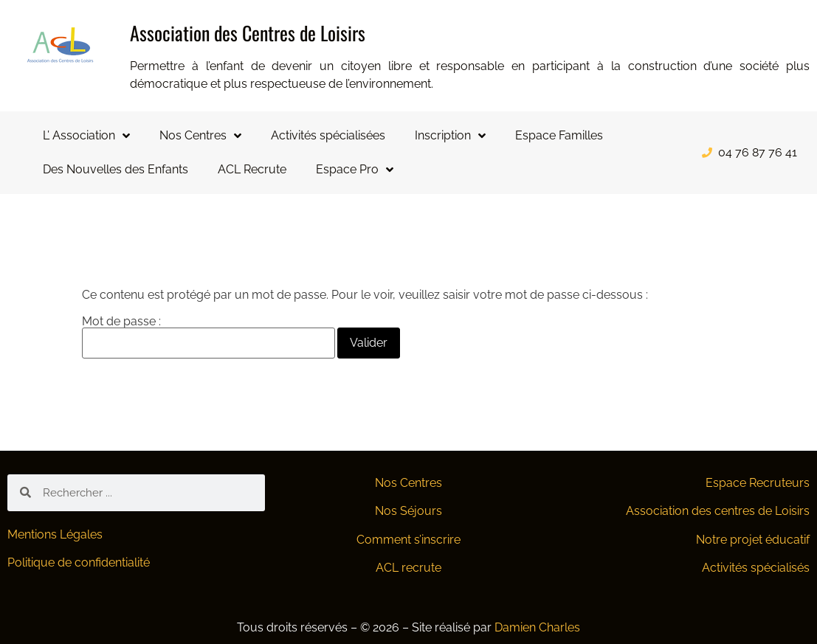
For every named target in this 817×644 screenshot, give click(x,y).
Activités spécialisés (756, 568)
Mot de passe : (208, 337)
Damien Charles (537, 627)
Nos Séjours (409, 511)
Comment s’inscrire (409, 540)
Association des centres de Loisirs (718, 511)
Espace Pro (355, 170)
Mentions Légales (55, 534)
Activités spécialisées (328, 135)
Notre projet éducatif (753, 540)
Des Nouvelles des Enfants (116, 169)
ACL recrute (409, 568)
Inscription (450, 136)
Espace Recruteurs (758, 483)
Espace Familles (559, 135)
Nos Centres (200, 136)
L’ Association (86, 136)
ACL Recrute (252, 169)
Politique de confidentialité (79, 562)
